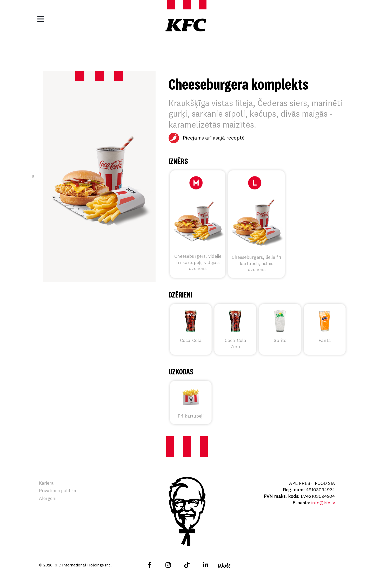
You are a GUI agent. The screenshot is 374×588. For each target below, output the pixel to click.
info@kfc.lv (323, 503)
